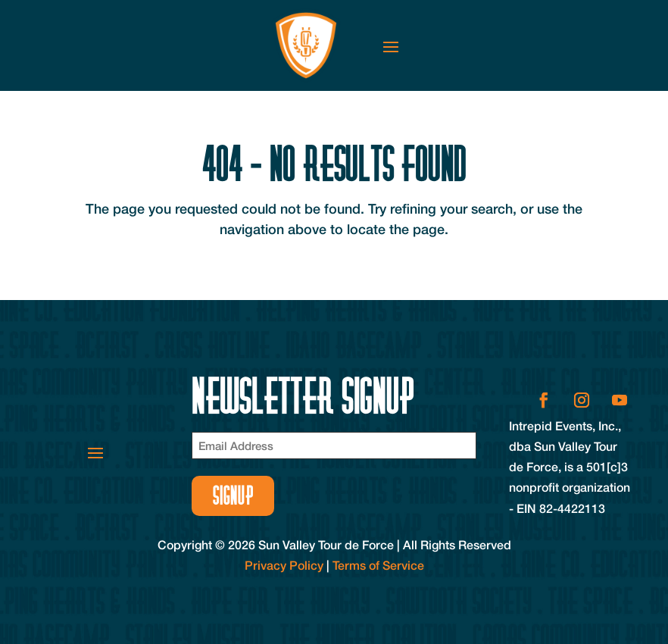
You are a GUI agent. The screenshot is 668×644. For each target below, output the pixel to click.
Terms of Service (378, 565)
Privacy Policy (284, 565)
